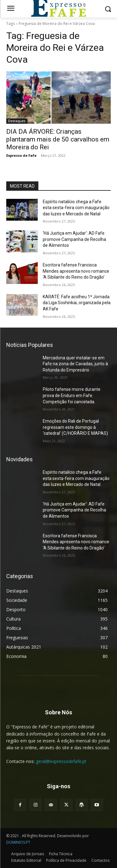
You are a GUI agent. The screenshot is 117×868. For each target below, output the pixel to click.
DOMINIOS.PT (18, 842)
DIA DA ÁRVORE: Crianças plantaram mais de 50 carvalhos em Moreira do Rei (58, 139)
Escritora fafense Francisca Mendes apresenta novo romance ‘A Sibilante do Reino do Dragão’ (76, 271)
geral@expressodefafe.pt (61, 761)
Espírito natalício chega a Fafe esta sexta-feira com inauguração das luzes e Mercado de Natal (76, 208)
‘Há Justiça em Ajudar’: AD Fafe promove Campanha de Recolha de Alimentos (74, 239)
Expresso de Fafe (21, 155)
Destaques (17, 121)
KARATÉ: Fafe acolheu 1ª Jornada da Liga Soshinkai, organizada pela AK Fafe (77, 303)
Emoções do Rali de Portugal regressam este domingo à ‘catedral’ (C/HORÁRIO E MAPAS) (75, 427)
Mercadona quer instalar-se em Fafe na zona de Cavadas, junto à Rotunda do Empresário (75, 364)
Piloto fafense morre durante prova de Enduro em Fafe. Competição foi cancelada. (72, 395)
